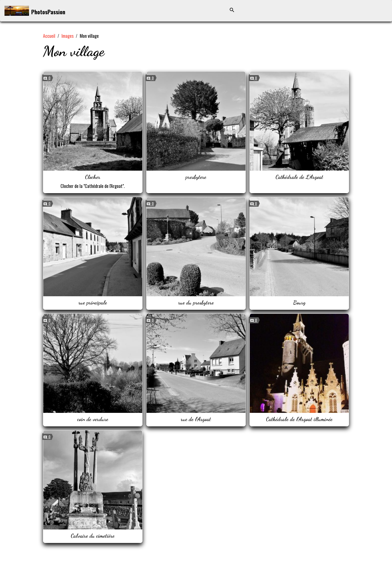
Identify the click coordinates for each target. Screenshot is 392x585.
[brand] (35, 11)
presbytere (196, 177)
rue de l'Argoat (196, 419)
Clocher (93, 177)
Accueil (49, 36)
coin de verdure (93, 419)
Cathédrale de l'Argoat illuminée (299, 419)
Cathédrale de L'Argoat (299, 177)
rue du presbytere (196, 303)
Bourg (299, 303)
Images (67, 36)
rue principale (93, 303)
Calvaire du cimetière (93, 536)
